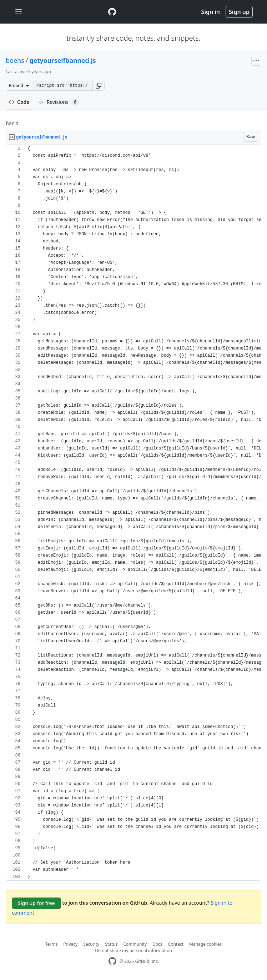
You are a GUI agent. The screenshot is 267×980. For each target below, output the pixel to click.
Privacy (70, 944)
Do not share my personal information (133, 951)
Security (91, 944)
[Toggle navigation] (19, 12)
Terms (52, 944)
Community (135, 944)
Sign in (211, 12)
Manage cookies (205, 944)
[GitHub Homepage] (112, 961)
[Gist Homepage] (112, 12)
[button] (99, 86)
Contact (176, 944)
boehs (15, 60)
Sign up (239, 12)
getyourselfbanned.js (63, 60)
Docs (157, 944)
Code (19, 102)
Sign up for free (36, 903)
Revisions (59, 102)
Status (111, 944)
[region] (133, 513)
